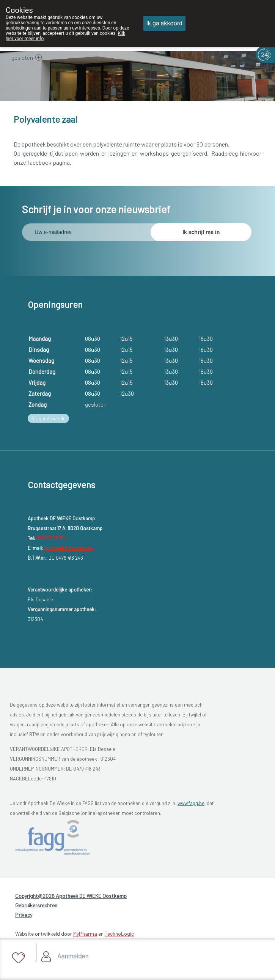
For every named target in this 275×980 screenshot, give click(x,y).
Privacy (24, 915)
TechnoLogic (119, 934)
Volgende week (48, 418)
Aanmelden (73, 956)
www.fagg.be (191, 803)
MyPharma (85, 934)
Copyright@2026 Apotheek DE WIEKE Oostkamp (71, 896)
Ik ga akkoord (165, 23)
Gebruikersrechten (36, 905)
